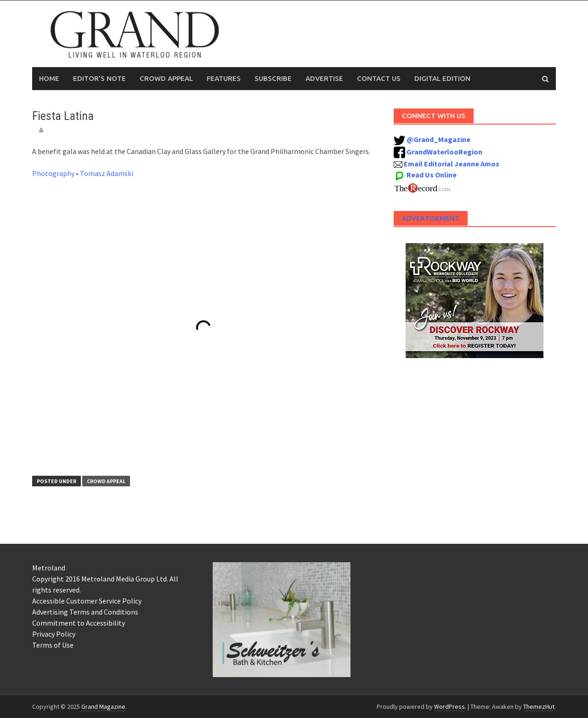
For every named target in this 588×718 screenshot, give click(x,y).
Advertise (324, 78)
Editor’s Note (99, 78)
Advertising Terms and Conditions (85, 612)
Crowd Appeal (166, 78)
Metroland (49, 568)
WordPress (449, 707)
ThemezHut (539, 707)
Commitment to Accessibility (79, 623)
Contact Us (379, 78)
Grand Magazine (103, 707)
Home (49, 78)
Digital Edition (442, 78)
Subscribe (273, 78)
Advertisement (431, 218)
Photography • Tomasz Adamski (83, 173)
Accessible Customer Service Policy (87, 601)
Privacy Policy (54, 634)
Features (224, 78)
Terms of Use (53, 645)
